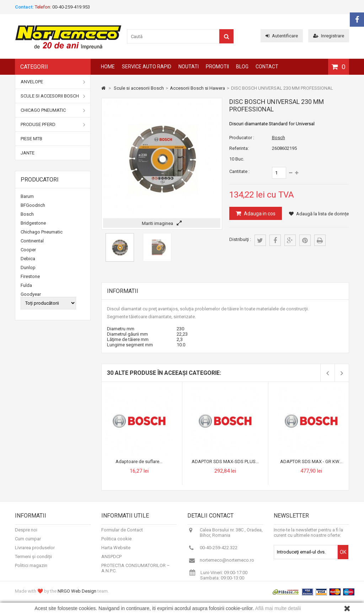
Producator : (242, 138)
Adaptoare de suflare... (139, 461)
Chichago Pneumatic (42, 232)
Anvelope (53, 82)
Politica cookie (116, 543)
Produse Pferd (53, 125)
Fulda (26, 285)
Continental (32, 241)
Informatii (123, 291)
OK (343, 557)
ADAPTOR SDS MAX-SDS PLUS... (225, 461)
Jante (28, 153)
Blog (242, 67)
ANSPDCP (111, 561)
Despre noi (26, 534)
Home (108, 67)
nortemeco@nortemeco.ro (227, 565)
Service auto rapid (147, 67)
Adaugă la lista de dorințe (319, 214)
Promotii (217, 67)
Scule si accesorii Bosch (53, 96)
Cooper (28, 250)
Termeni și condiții (33, 561)
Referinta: (239, 148)
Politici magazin (31, 570)
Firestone (30, 276)
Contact (267, 67)
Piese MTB (31, 139)
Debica (28, 259)
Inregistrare (329, 36)
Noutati (189, 67)
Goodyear (31, 294)
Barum (27, 196)
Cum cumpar (28, 543)
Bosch (27, 214)
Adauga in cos (259, 214)
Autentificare (282, 36)
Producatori (40, 180)
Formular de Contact (122, 534)
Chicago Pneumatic (53, 110)
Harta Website (116, 552)
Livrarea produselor (35, 552)
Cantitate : (239, 171)
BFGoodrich (33, 205)
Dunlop (28, 267)
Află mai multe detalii (278, 608)
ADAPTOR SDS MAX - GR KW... (311, 461)
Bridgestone (33, 223)
